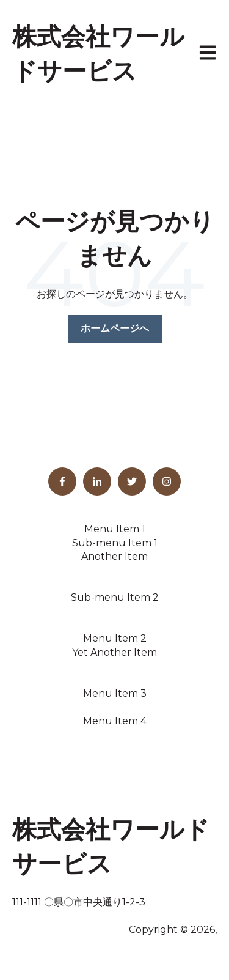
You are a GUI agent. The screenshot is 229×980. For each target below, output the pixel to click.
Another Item (114, 556)
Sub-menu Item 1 (115, 543)
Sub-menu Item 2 (115, 597)
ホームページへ (115, 328)
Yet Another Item (114, 652)
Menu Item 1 (115, 529)
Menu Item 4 (115, 721)
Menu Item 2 (115, 638)
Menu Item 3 (115, 693)
